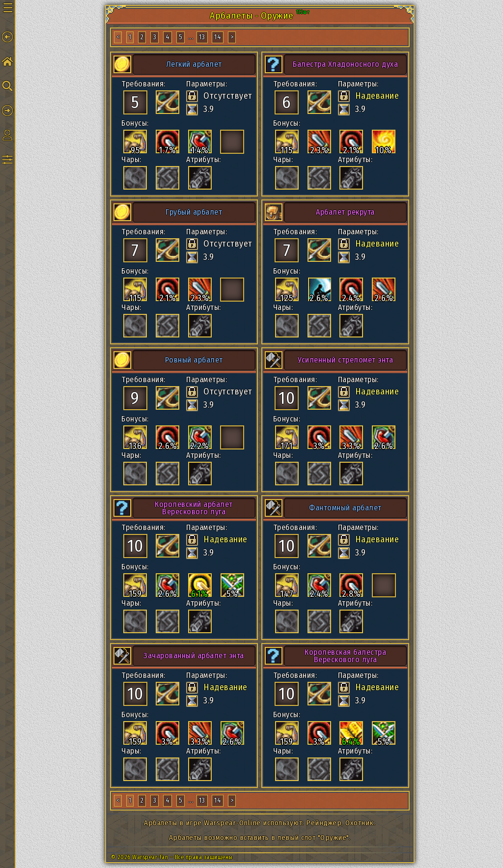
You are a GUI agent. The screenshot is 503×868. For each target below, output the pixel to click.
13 (202, 37)
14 (218, 37)
